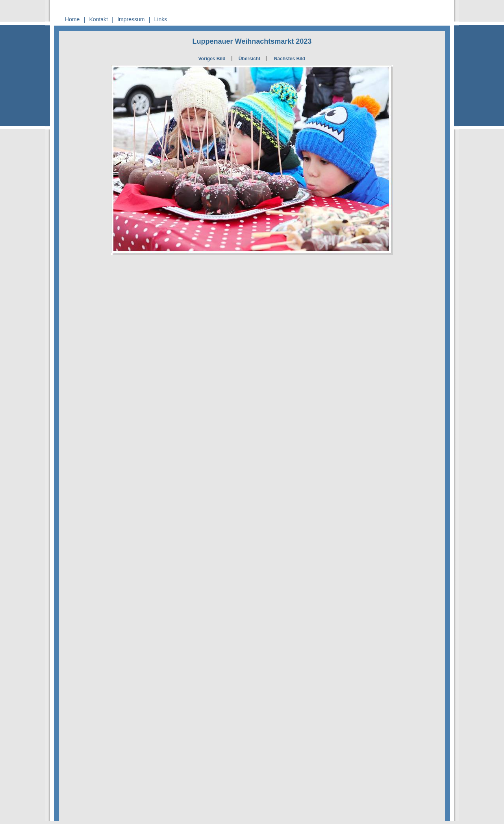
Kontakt (99, 19)
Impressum (131, 19)
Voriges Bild (212, 59)
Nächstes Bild (290, 59)
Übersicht (249, 59)
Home (72, 19)
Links (161, 19)
